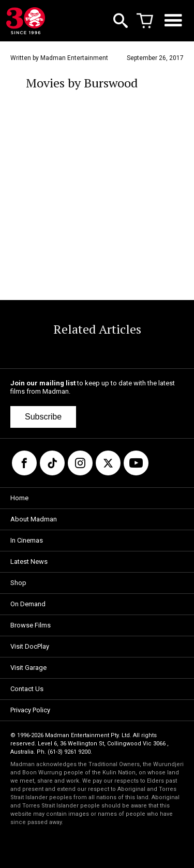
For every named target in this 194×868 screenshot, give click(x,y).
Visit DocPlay (30, 646)
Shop (18, 583)
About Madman (34, 519)
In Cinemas (27, 540)
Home (19, 498)
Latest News (29, 562)
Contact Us (27, 689)
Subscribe (43, 417)
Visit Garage (28, 668)
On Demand (28, 604)
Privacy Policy (30, 710)
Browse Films (31, 625)
